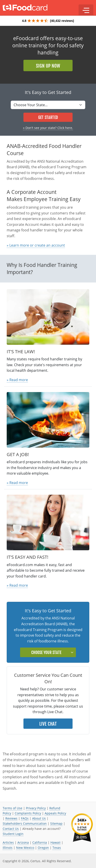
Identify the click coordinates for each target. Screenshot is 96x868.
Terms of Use (13, 808)
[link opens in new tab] (82, 828)
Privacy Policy (36, 808)
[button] (86, 10)
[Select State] (48, 105)
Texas (57, 848)
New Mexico (25, 848)
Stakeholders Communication (25, 823)
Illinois (8, 848)
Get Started (48, 117)
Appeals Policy (55, 813)
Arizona (23, 842)
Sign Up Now (48, 66)
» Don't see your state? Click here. (48, 128)
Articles (8, 842)
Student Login (13, 834)
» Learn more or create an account (36, 245)
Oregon (43, 848)
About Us (39, 818)
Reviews (11, 818)
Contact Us (11, 829)
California (40, 842)
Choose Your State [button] (46, 652)
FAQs (25, 818)
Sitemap (56, 823)
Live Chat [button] (48, 724)
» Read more (17, 380)
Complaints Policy (28, 813)
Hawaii (55, 842)
